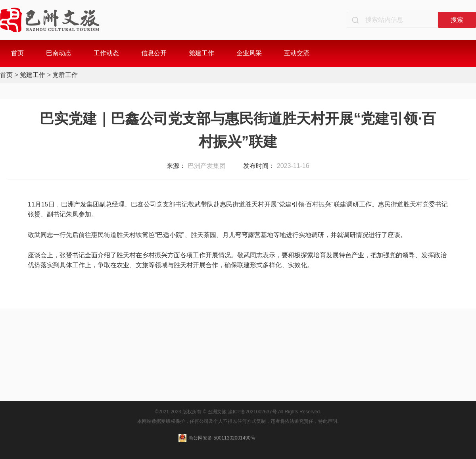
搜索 (457, 20)
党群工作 (65, 75)
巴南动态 (59, 53)
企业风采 (249, 53)
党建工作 (202, 53)
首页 (17, 53)
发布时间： (259, 166)
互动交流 (297, 53)
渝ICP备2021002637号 (252, 412)
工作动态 (106, 53)
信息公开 (154, 53)
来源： (176, 166)
